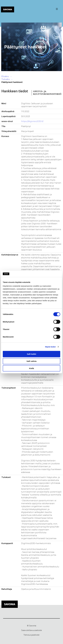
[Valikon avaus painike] (57, 9)
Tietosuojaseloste (31, 635)
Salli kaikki (32, 354)
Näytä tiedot (50, 347)
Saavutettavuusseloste (32, 630)
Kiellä (31, 368)
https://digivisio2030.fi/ (32, 121)
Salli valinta (32, 361)
